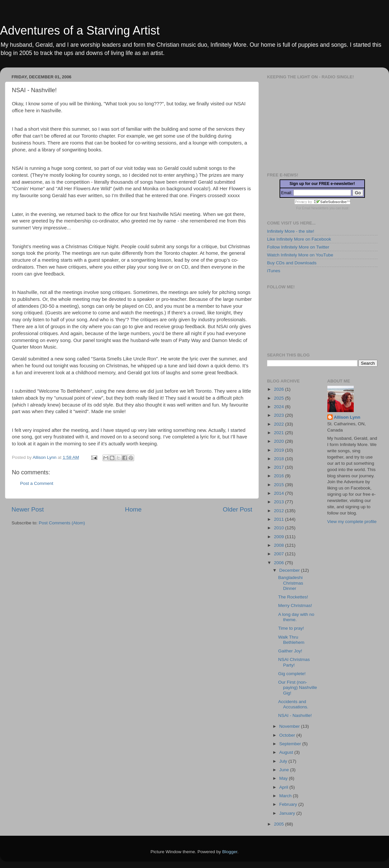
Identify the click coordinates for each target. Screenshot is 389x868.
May (284, 778)
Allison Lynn (347, 417)
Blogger (230, 852)
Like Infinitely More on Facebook (299, 239)
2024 (280, 407)
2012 (280, 511)
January (288, 813)
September (291, 744)
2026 (280, 389)
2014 (280, 493)
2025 (280, 398)
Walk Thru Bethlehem (291, 640)
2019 (280, 450)
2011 (280, 519)
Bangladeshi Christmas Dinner (291, 583)
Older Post (238, 509)
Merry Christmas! (295, 605)
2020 (280, 441)
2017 (280, 467)
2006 (280, 563)
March (286, 796)
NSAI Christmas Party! (294, 662)
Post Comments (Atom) (62, 523)
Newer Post (28, 509)
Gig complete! (292, 674)
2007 (280, 554)
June (285, 770)
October (288, 735)
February (289, 804)
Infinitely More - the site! (291, 231)
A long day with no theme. (296, 617)
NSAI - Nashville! (295, 715)
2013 (280, 502)
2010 (280, 528)
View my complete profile (352, 522)
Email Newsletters (315, 208)
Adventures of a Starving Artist (80, 30)
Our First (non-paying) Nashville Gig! (298, 687)
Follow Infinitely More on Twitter (298, 247)
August (287, 752)
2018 (280, 459)
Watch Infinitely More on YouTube (300, 255)
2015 (280, 485)
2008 (280, 545)
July (284, 761)
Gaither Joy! (290, 651)
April (284, 787)
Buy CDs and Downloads (292, 263)
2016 (280, 476)
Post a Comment (37, 483)
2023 (280, 415)
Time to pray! (291, 628)
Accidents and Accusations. (293, 704)
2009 (280, 537)
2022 (280, 424)
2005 (280, 824)
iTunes (274, 271)
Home (133, 509)
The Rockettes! (293, 597)
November (290, 726)
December (290, 570)
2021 (280, 433)
